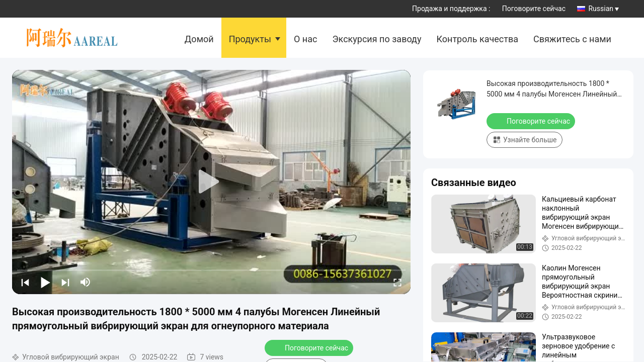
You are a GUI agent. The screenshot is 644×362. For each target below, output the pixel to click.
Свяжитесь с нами (572, 39)
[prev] (25, 282)
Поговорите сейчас (534, 9)
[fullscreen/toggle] (397, 282)
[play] (211, 182)
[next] (65, 282)
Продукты (250, 39)
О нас (305, 39)
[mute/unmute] (86, 282)
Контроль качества (477, 39)
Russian (603, 9)
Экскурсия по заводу (377, 39)
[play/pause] (45, 282)
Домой (199, 39)
